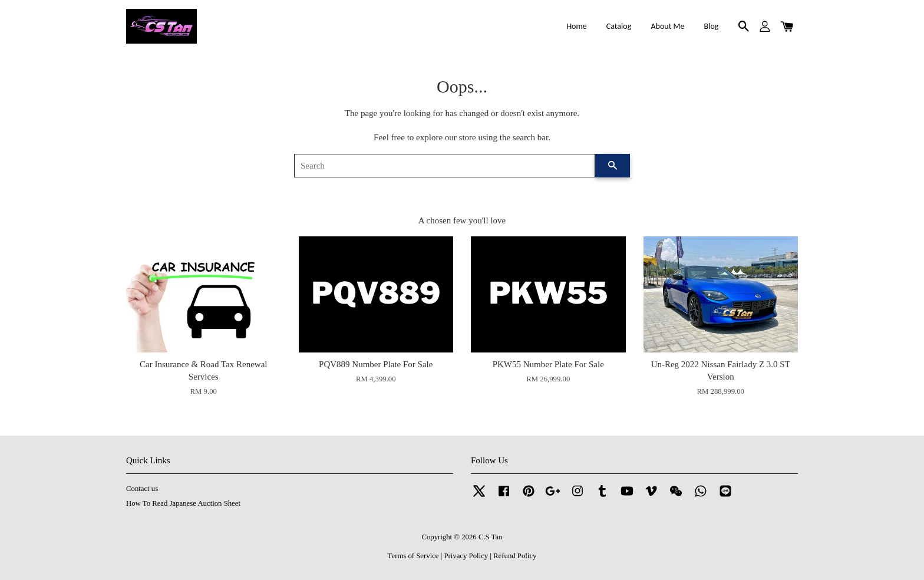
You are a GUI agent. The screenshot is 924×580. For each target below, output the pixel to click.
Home (576, 26)
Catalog (619, 26)
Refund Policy (515, 556)
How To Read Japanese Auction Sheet (183, 503)
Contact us (142, 489)
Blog (712, 26)
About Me (667, 26)
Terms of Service (413, 556)
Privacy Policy (466, 556)
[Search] (445, 166)
